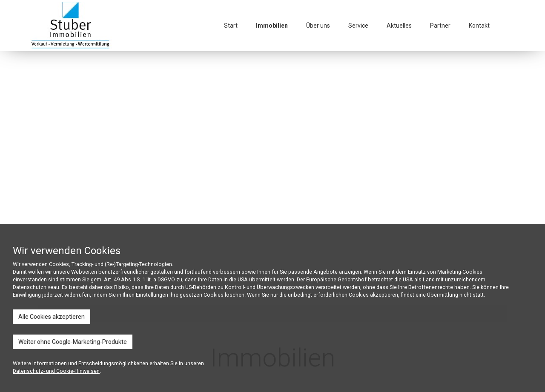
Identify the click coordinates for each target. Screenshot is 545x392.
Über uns (318, 26)
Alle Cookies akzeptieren (52, 317)
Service (358, 26)
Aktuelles (399, 26)
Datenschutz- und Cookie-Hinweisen (56, 371)
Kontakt (479, 26)
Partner (440, 26)
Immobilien (272, 26)
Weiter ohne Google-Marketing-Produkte (73, 342)
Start (231, 26)
